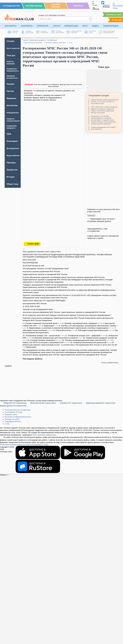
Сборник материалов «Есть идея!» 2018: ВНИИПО (103, 128)
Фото (85, 26)
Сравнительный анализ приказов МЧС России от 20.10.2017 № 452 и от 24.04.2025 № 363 (105, 102)
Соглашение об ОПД (13, 412)
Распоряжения (52, 40)
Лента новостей (13, 48)
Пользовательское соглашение (18, 410)
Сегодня (10, 41)
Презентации (71, 26)
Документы (11, 26)
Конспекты (27, 26)
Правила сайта (11, 414)
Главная (25, 40)
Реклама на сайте (114, 15)
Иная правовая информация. (45, 435)
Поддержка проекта (13, 421)
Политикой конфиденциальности (14, 445)
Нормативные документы (38, 40)
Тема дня (11, 55)
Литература (43, 26)
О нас (7, 424)
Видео (95, 26)
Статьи (57, 26)
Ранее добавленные (110, 363)
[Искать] (90, 19)
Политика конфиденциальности (18, 417)
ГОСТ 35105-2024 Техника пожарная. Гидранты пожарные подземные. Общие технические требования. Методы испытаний (104, 110)
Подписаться (91, 216)
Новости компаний (11, 63)
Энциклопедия (111, 26)
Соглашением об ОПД (38, 445)
